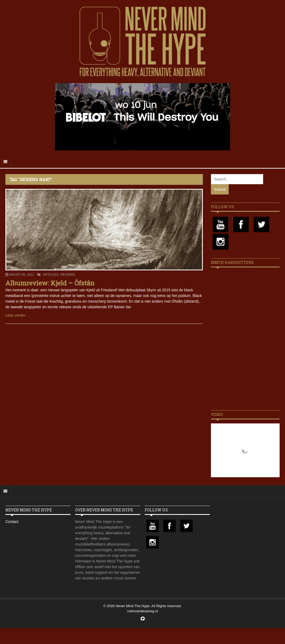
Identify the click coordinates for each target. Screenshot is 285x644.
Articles (51, 275)
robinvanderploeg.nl (142, 611)
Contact (12, 522)
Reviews (68, 275)
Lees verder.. (16, 315)
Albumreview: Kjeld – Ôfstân (50, 283)
